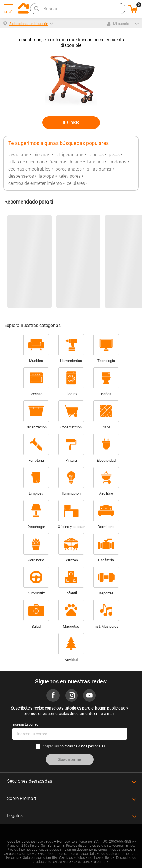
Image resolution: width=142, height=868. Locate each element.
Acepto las (74, 746)
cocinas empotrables (29, 169)
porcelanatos (69, 169)
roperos (96, 155)
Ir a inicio (71, 122)
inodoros (117, 162)
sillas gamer (99, 169)
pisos (114, 155)
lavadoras (18, 155)
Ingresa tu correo (25, 724)
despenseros (21, 176)
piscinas (42, 155)
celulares (76, 183)
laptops (46, 176)
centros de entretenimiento (35, 183)
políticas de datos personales (82, 746)
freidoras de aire (66, 162)
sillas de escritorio (27, 162)
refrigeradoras (69, 155)
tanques (95, 162)
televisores (70, 176)
